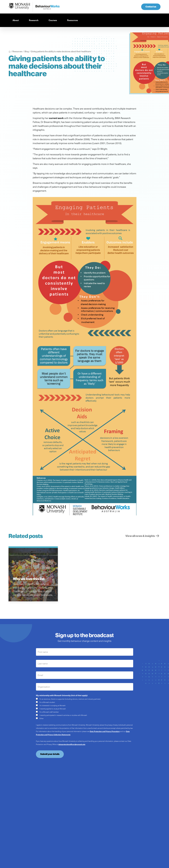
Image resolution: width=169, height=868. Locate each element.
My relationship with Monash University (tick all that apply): (62, 695)
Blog (27, 51)
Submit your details (50, 754)
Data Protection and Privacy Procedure (105, 731)
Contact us (151, 7)
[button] (17, 20)
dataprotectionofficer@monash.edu (72, 744)
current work (56, 118)
